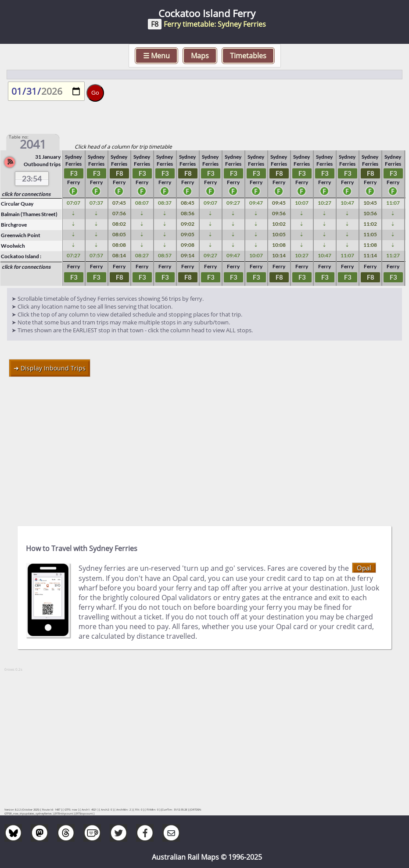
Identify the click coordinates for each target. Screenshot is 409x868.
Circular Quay (17, 204)
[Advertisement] (204, 447)
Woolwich (13, 246)
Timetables (248, 56)
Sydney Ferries (74, 160)
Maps (200, 56)
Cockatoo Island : (21, 256)
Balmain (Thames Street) (29, 214)
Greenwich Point (21, 235)
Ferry (74, 187)
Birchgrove (14, 225)
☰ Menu (156, 56)
